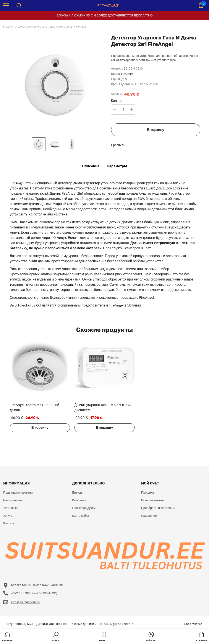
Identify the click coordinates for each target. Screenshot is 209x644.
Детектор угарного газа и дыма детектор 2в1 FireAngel (52, 27)
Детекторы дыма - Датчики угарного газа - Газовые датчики (52, 624)
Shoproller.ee (193, 624)
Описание (91, 166)
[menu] (6, 5)
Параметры (117, 166)
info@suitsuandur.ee (26, 602)
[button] (56, 637)
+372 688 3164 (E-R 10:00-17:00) (34, 593)
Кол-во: (117, 101)
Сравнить (118, 145)
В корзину (156, 130)
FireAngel (128, 74)
